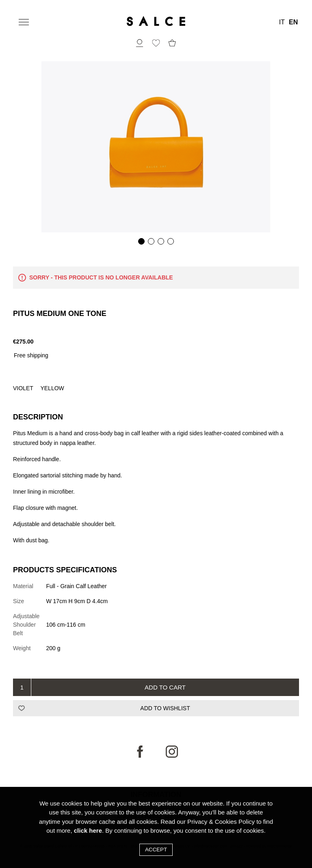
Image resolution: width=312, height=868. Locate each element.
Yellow (52, 388)
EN (293, 22)
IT (282, 22)
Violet (24, 388)
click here (88, 830)
